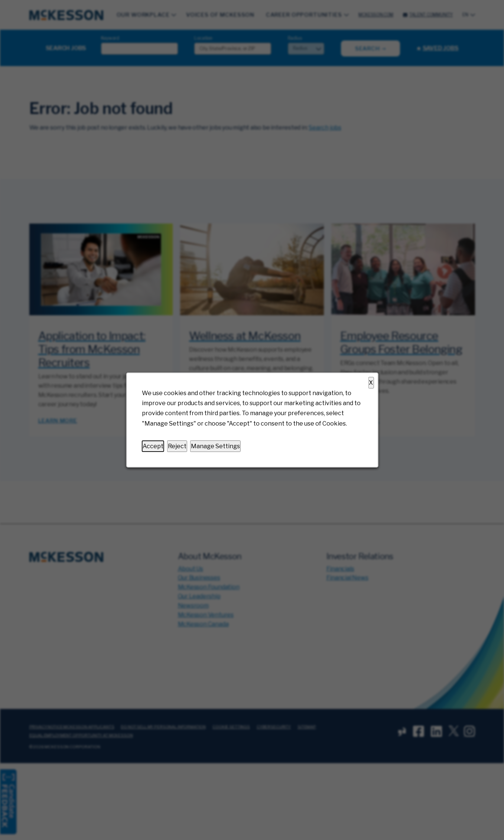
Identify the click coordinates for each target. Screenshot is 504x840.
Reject (177, 446)
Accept (153, 446)
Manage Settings (215, 446)
